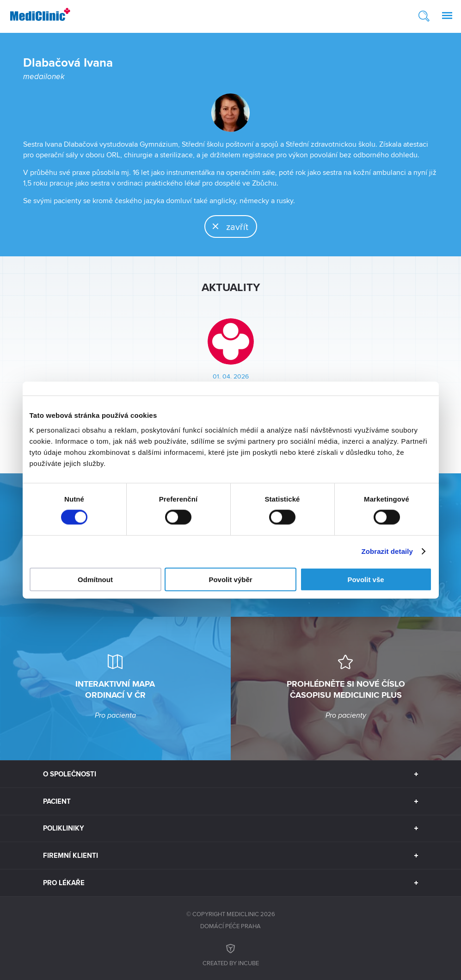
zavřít (227, 226)
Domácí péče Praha (230, 926)
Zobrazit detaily (387, 551)
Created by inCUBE (231, 954)
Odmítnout (95, 579)
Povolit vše (366, 579)
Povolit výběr (230, 579)
